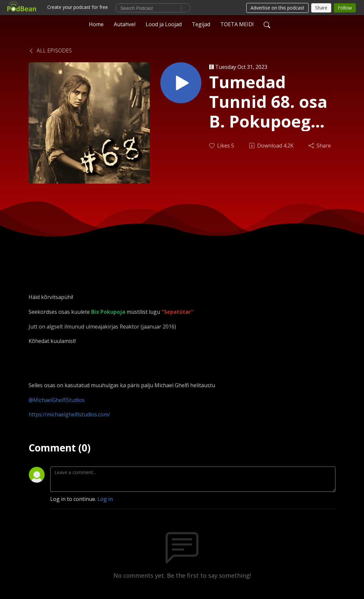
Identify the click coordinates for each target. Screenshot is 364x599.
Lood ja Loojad (164, 24)
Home (96, 24)
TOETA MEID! (237, 24)
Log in (105, 499)
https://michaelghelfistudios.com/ (69, 414)
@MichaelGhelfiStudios (57, 400)
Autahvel (125, 24)
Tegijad (201, 24)
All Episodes (50, 50)
